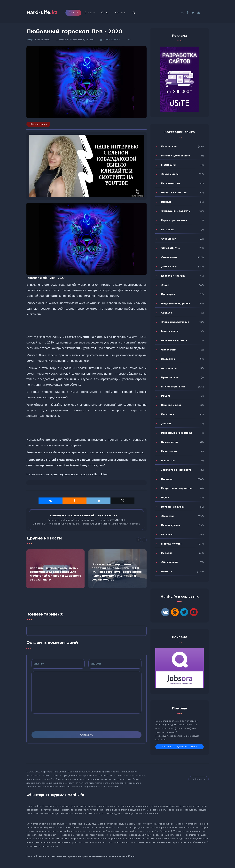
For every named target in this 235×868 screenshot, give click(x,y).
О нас (107, 13)
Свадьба (167, 313)
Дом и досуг (169, 267)
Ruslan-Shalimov (42, 40)
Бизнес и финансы (173, 387)
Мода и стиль (170, 332)
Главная (75, 13)
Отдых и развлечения (175, 323)
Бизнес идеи (169, 443)
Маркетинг (168, 461)
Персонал (168, 415)
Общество (168, 517)
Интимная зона (171, 184)
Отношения (169, 239)
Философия (169, 350)
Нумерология (170, 378)
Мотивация (168, 166)
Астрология (78, 40)
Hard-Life (43, 12)
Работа (166, 397)
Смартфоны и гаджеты (176, 212)
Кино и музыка (171, 526)
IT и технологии (171, 544)
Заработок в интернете (176, 470)
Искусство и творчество (177, 489)
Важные (166, 203)
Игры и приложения (174, 221)
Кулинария (168, 295)
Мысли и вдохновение (176, 156)
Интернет (167, 535)
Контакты (123, 13)
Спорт (165, 286)
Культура (167, 480)
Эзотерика (64, 40)
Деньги (166, 424)
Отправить (86, 736)
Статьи (91, 13)
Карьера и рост (171, 406)
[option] (55, 570)
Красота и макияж (173, 276)
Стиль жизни (169, 258)
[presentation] (56, 723)
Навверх (199, 780)
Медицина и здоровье (176, 304)
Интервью (168, 230)
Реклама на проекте (174, 341)
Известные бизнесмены (177, 434)
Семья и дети (170, 175)
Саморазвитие (171, 249)
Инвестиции (169, 452)
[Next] (144, 541)
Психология (169, 147)
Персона (167, 554)
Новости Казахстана (174, 193)
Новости (90, 40)
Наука (165, 498)
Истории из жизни (173, 507)
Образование (170, 563)
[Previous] (139, 541)
